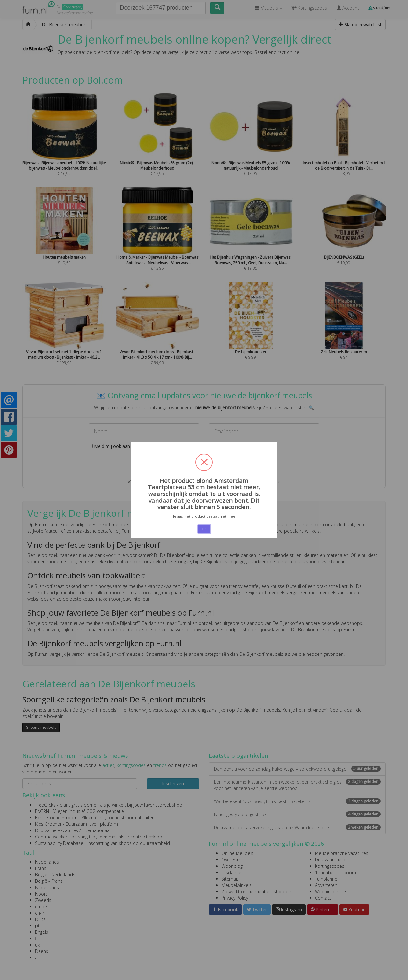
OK (204, 529)
